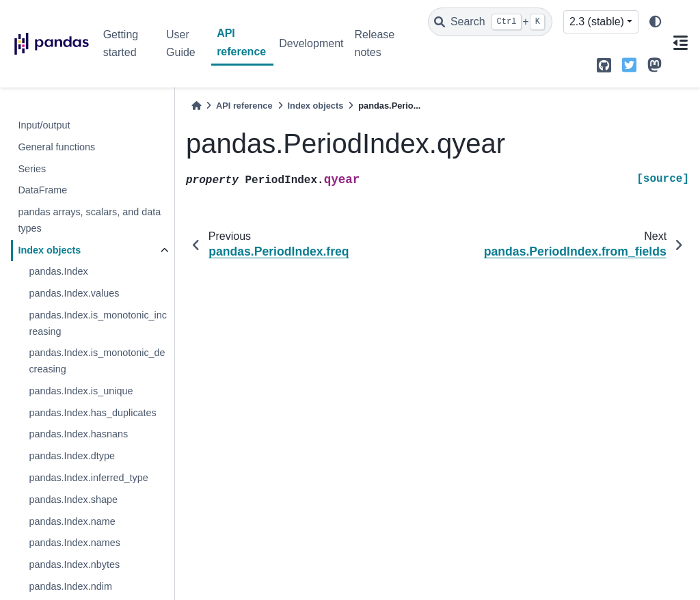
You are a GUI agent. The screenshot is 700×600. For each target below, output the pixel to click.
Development (311, 43)
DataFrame (42, 190)
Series (32, 169)
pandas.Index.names (75, 543)
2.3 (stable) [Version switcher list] (597, 22)
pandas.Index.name (72, 521)
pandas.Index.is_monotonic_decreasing (97, 361)
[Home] (196, 106)
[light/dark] (656, 22)
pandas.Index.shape (73, 500)
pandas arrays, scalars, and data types (89, 220)
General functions (56, 147)
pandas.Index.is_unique (81, 391)
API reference (241, 42)
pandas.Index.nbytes (74, 564)
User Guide (181, 43)
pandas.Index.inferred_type (88, 478)
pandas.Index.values (74, 293)
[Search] (490, 22)
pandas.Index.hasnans (78, 434)
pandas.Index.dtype (72, 456)
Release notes (374, 43)
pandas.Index (58, 271)
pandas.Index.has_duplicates (92, 413)
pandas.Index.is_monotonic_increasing (98, 323)
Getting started (121, 43)
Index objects (49, 250)
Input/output (44, 125)
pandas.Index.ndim (70, 586)
